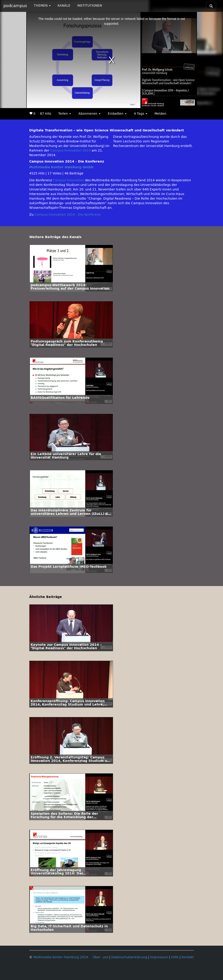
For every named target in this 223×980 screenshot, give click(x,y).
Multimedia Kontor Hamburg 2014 (61, 957)
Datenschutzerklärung (129, 957)
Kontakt (188, 957)
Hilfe (175, 957)
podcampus (15, 6)
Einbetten (117, 114)
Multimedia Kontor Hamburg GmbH (61, 167)
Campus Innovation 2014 (70, 151)
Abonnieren (89, 114)
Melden (160, 114)
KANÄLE (64, 6)
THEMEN (42, 6)
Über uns (101, 957)
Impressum (159, 957)
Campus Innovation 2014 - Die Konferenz (68, 215)
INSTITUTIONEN (90, 6)
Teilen (65, 114)
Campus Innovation (68, 180)
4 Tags (141, 114)
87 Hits (46, 114)
